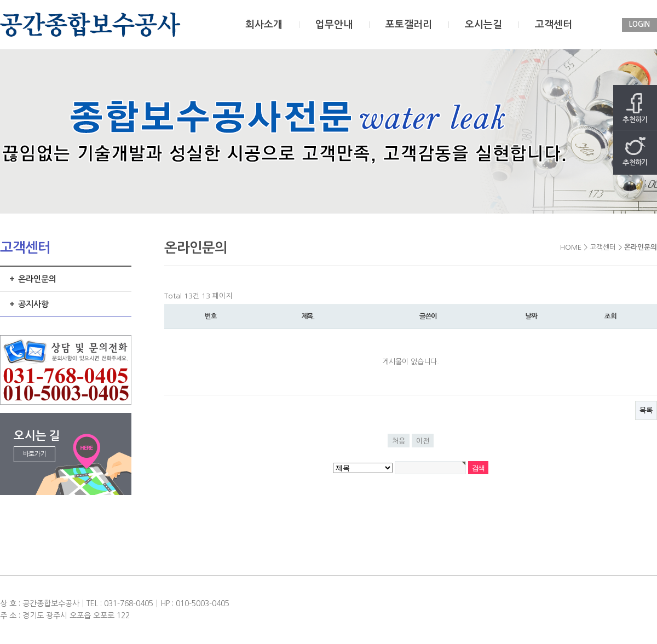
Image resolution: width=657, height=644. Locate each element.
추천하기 (635, 108)
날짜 (531, 317)
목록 (646, 410)
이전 (423, 441)
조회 (610, 317)
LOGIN (639, 24)
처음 (399, 441)
